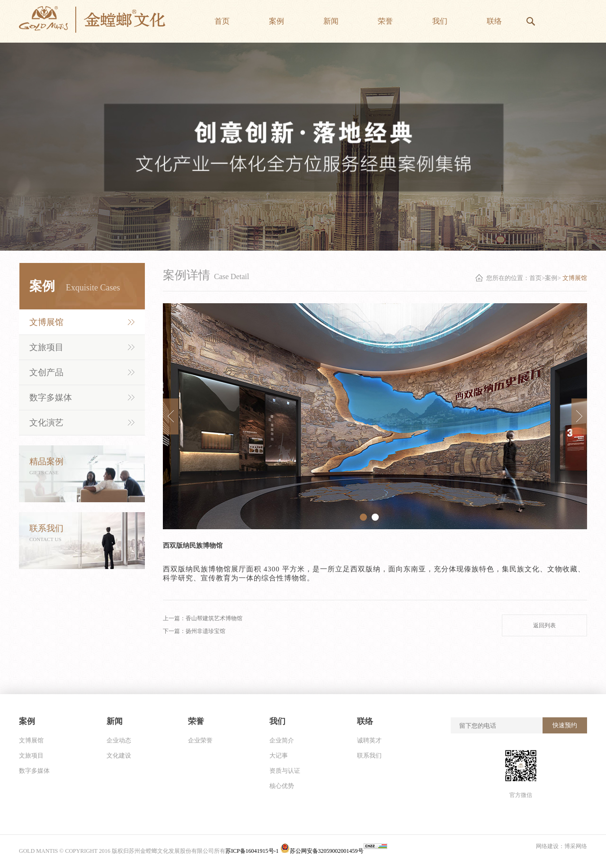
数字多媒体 (51, 398)
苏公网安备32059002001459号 (322, 851)
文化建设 (119, 755)
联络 (365, 721)
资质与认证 (285, 771)
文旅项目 (46, 347)
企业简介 (282, 740)
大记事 (279, 755)
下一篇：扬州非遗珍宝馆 (194, 631)
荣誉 (196, 721)
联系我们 (369, 755)
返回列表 (544, 625)
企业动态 (119, 740)
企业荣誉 (200, 740)
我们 (277, 721)
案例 (27, 721)
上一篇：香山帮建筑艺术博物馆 (203, 618)
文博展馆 (46, 322)
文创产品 (46, 372)
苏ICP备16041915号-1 (253, 851)
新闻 (115, 721)
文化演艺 (46, 423)
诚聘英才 (369, 740)
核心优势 (282, 786)
